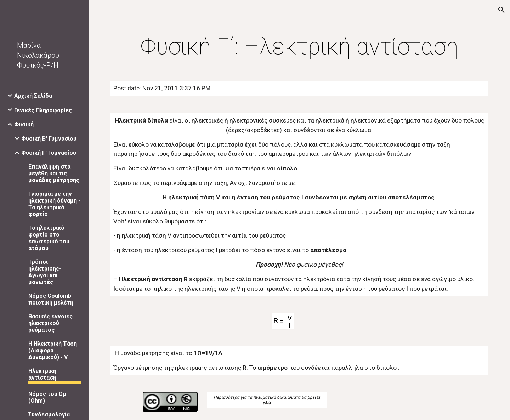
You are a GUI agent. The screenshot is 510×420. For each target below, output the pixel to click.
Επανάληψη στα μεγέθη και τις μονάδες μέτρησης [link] (54, 173)
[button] (501, 10)
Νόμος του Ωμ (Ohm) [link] (47, 397)
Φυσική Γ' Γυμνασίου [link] (49, 153)
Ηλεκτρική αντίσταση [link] (42, 374)
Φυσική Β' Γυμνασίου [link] (49, 139)
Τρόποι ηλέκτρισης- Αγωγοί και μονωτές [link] (45, 272)
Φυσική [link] (24, 124)
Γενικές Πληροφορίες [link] (43, 110)
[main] (299, 47)
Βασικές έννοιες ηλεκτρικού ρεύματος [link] (50, 323)
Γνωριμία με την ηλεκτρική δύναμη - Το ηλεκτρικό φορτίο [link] (54, 204)
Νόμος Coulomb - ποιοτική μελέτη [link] (52, 299)
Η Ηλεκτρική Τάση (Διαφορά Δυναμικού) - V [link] (53, 350)
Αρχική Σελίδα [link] (33, 96)
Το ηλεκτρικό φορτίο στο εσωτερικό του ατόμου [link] (49, 238)
